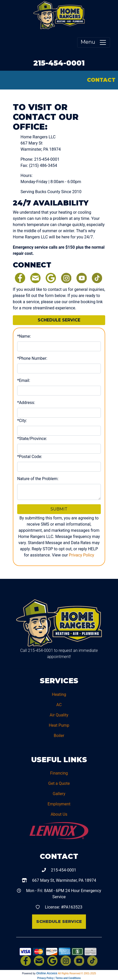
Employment (59, 804)
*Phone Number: (32, 358)
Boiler (59, 736)
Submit (59, 509)
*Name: (24, 336)
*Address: (26, 403)
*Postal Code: (30, 457)
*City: (22, 421)
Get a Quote (59, 783)
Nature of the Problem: (38, 479)
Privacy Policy (81, 555)
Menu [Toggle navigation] (94, 42)
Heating (59, 694)
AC (59, 705)
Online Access (47, 973)
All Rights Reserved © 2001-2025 (77, 973)
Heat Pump (59, 725)
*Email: (24, 380)
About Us (59, 814)
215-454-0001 (59, 63)
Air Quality (59, 715)
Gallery (59, 794)
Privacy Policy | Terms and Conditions (59, 978)
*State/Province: (32, 439)
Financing (59, 773)
